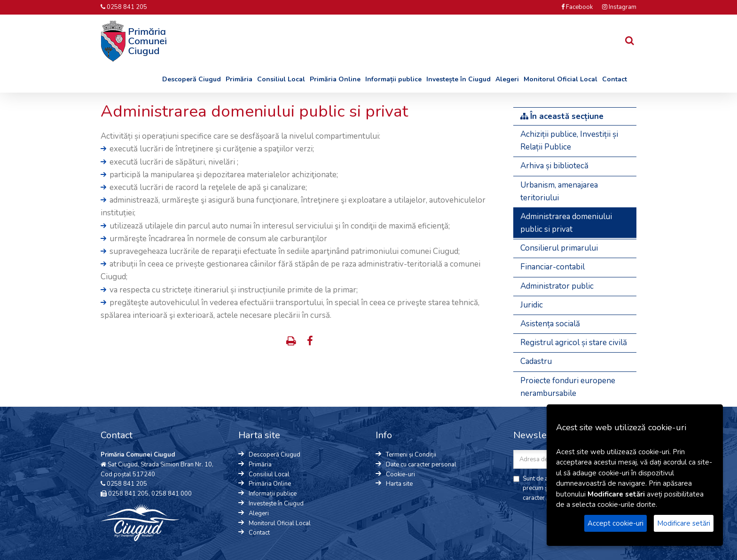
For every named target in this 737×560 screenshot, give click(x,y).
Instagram (619, 7)
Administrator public (557, 286)
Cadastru (536, 361)
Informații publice (393, 79)
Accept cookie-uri (615, 523)
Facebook (577, 7)
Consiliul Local (281, 79)
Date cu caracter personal (421, 465)
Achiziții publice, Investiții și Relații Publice (569, 141)
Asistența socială (550, 324)
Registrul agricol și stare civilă (574, 343)
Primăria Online (335, 79)
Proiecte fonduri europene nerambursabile (568, 387)
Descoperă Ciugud (192, 79)
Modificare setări (684, 523)
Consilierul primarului (559, 248)
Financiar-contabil (553, 267)
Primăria (239, 79)
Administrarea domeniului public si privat (566, 223)
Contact (615, 79)
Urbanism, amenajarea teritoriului (559, 191)
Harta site (399, 484)
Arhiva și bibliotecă (554, 166)
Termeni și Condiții (411, 455)
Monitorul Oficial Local (561, 79)
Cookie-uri (400, 474)
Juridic (532, 305)
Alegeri (507, 79)
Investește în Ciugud (459, 79)
